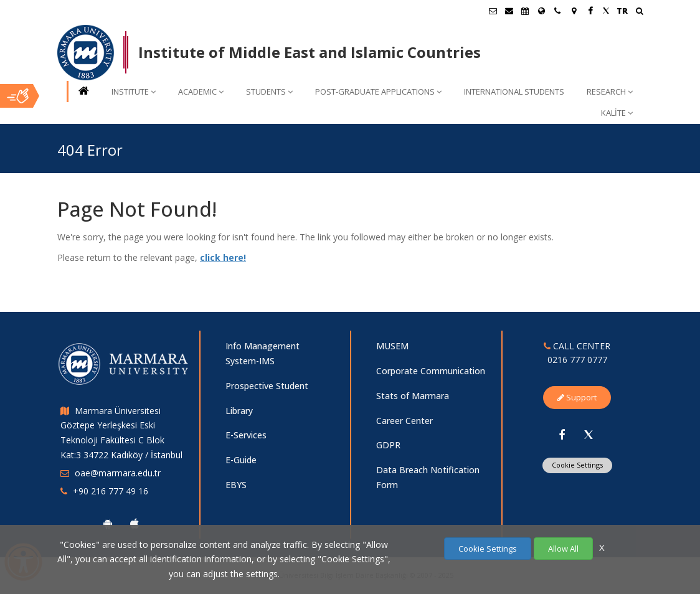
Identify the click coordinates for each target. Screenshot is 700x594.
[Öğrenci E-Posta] (493, 11)
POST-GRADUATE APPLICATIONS (378, 92)
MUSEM (392, 346)
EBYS (236, 485)
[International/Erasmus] (541, 11)
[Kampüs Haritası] (574, 11)
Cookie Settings (577, 465)
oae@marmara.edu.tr (118, 473)
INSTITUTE (134, 92)
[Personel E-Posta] (509, 11)
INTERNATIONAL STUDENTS (514, 92)
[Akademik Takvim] (525, 11)
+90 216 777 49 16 (111, 491)
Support (577, 397)
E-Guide (241, 460)
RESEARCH (610, 92)
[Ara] (639, 12)
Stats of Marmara (413, 396)
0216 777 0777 (577, 360)
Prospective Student (267, 386)
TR (622, 11)
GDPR (388, 445)
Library (239, 411)
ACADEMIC (201, 92)
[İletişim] (557, 11)
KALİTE (617, 113)
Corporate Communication (431, 371)
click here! (223, 257)
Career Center (404, 421)
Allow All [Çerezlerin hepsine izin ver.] (563, 549)
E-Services (246, 435)
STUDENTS (269, 92)
